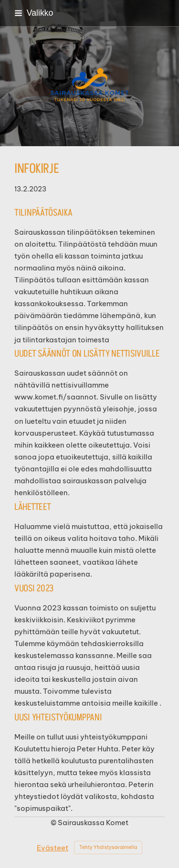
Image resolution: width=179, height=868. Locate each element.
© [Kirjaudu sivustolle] (54, 823)
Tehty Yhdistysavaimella (108, 847)
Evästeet (53, 848)
